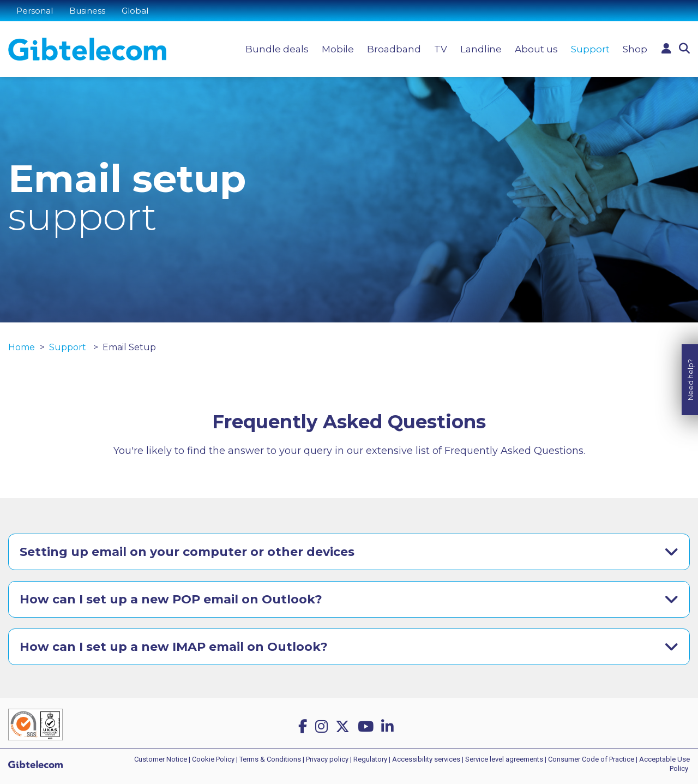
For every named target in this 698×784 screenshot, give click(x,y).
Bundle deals (277, 49)
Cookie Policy (213, 759)
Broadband (394, 49)
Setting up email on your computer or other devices (187, 552)
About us (536, 49)
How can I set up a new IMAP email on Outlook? (174, 647)
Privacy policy (327, 759)
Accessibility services (426, 759)
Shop (635, 49)
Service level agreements (504, 759)
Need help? (690, 369)
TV (441, 49)
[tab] (349, 552)
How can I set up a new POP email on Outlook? (171, 599)
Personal (35, 11)
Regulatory (370, 759)
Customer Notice (161, 759)
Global (135, 11)
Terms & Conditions (270, 759)
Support (590, 49)
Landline (481, 49)
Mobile (338, 49)
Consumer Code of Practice (591, 759)
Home (22, 347)
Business (87, 11)
